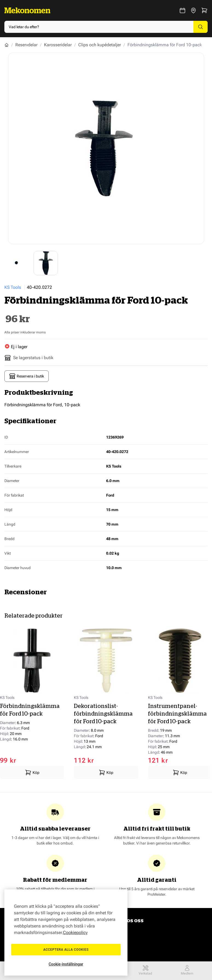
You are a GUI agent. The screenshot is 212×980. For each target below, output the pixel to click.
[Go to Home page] (27, 10)
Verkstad (145, 970)
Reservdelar (26, 45)
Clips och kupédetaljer (100, 45)
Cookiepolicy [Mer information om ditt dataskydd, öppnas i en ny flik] (75, 933)
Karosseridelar (58, 45)
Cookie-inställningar (66, 964)
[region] (66, 933)
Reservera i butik (27, 376)
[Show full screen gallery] (106, 148)
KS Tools (13, 287)
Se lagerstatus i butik (29, 358)
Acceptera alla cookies (66, 950)
